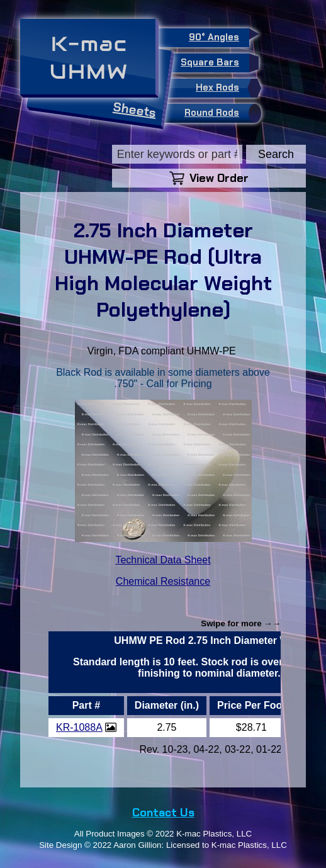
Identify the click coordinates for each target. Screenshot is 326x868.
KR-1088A (79, 727)
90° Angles (219, 36)
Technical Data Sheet (163, 560)
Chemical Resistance (163, 581)
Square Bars (215, 63)
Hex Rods (225, 88)
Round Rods (220, 113)
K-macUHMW (89, 58)
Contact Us (163, 813)
